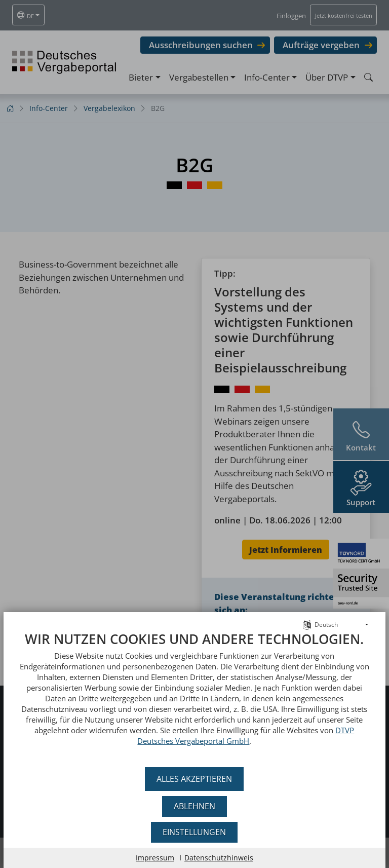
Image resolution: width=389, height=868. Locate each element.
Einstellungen (195, 832)
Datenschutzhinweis (219, 858)
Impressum (155, 858)
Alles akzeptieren (195, 779)
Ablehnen (194, 806)
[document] (194, 696)
